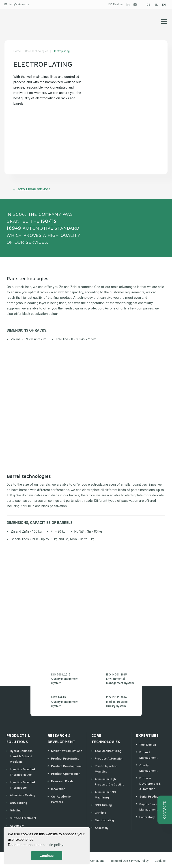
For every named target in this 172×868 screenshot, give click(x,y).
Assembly (17, 826)
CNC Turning (18, 803)
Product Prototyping (65, 759)
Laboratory (147, 817)
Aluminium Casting (23, 795)
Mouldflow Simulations (67, 751)
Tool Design (148, 745)
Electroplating (104, 820)
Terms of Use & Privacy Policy (130, 861)
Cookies (160, 861)
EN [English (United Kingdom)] (164, 5)
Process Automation (109, 759)
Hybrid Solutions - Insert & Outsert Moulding (22, 756)
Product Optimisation (66, 774)
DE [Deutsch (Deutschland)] (148, 5)
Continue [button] (47, 856)
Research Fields (62, 781)
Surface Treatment (23, 818)
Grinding (16, 810)
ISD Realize (115, 4)
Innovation (58, 789)
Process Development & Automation (150, 784)
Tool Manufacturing (108, 751)
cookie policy (53, 845)
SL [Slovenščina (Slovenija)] (156, 5)
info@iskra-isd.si (20, 4)
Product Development (66, 766)
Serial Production (151, 797)
